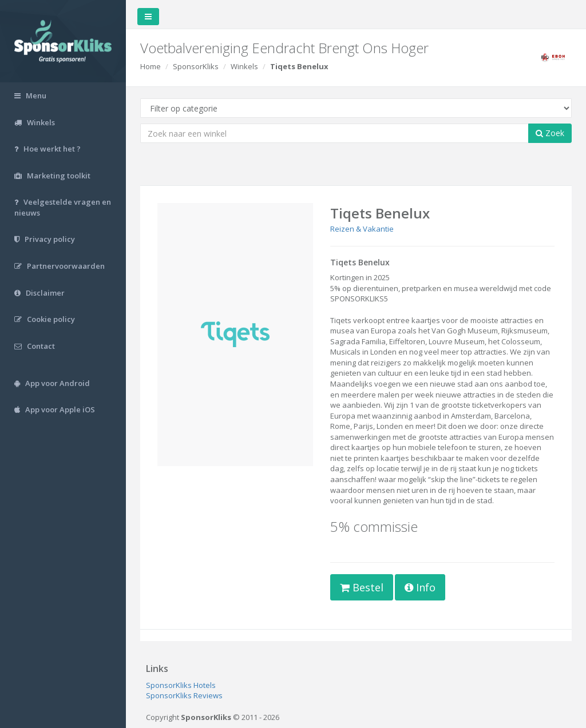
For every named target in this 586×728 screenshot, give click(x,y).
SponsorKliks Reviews (184, 695)
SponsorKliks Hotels (181, 685)
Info (420, 587)
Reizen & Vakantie (362, 229)
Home (151, 66)
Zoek (550, 133)
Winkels (244, 66)
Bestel (362, 587)
